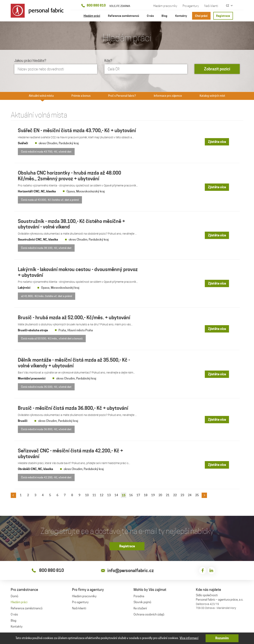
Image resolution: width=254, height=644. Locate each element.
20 (160, 495)
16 (131, 495)
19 (153, 495)
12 (102, 495)
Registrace (223, 16)
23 (182, 495)
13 (109, 495)
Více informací (189, 638)
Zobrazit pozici (217, 69)
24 (190, 495)
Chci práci (201, 16)
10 (87, 495)
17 (138, 495)
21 (168, 495)
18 (146, 495)
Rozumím (222, 638)
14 (116, 495)
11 (94, 495)
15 (124, 495)
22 (175, 495)
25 (197, 495)
